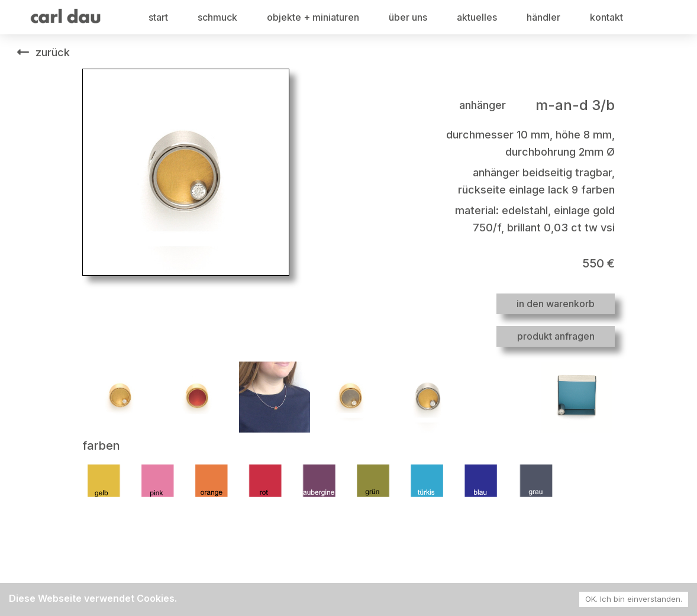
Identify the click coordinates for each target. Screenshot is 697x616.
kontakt (606, 17)
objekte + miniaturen (313, 17)
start (158, 17)
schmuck (217, 17)
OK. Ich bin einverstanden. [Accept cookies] (634, 599)
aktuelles (477, 17)
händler (543, 17)
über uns (408, 17)
